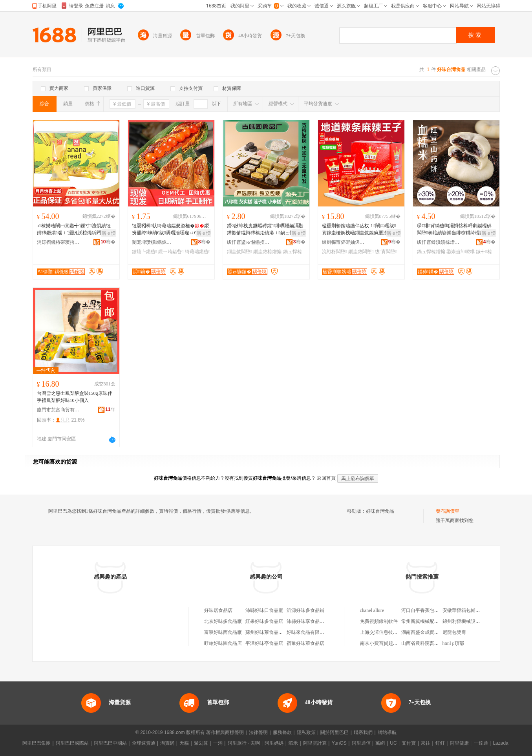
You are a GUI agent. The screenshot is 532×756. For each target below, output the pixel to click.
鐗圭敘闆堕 (239, 252)
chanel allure (372, 610)
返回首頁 (326, 478)
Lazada (500, 743)
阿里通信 (361, 743)
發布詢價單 (448, 511)
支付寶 (409, 743)
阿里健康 (459, 743)
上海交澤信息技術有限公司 (388, 632)
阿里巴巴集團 (37, 743)
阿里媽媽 (274, 743)
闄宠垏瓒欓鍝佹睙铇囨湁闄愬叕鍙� (154, 242)
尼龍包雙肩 (454, 632)
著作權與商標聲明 (225, 732)
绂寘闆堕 (386, 252)
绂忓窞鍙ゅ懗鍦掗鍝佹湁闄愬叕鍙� (249, 242)
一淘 (218, 743)
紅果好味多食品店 (264, 621)
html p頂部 (453, 643)
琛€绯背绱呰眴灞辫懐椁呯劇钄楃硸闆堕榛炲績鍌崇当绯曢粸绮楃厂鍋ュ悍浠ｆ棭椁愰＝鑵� (455, 230)
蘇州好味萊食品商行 (267, 632)
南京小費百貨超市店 (381, 643)
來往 (426, 743)
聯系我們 (363, 732)
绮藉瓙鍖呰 (197, 252)
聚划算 (201, 743)
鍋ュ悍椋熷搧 (431, 252)
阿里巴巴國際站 (72, 743)
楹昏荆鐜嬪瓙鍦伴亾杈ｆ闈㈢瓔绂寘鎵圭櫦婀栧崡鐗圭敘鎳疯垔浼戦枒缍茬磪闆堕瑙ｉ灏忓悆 (360, 230)
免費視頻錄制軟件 (379, 621)
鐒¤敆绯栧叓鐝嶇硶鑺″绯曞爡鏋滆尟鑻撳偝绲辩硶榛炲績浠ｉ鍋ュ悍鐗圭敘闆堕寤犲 (265, 230)
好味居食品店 (218, 610)
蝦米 (293, 743)
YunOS (339, 743)
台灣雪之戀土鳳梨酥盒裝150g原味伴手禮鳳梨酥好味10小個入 (75, 397)
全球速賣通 (144, 743)
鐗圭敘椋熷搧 (267, 252)
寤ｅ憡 (109, 233)
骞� (108, 242)
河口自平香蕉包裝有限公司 (430, 610)
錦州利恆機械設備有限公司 (471, 621)
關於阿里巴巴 (335, 732)
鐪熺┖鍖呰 (144, 252)
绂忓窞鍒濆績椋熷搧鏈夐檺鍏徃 (439, 242)
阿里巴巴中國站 (110, 743)
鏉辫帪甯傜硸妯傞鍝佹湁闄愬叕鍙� (344, 242)
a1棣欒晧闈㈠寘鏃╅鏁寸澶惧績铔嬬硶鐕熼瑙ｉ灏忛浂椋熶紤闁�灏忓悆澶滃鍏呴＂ (74, 230)
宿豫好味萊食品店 (305, 643)
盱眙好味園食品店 (223, 643)
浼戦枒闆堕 (335, 252)
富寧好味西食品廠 (223, 632)
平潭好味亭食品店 (264, 643)
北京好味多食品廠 (223, 621)
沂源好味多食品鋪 (305, 610)
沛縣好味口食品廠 (264, 610)
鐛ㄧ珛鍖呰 (171, 252)
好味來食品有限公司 (308, 632)
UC (393, 743)
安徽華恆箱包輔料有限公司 (471, 610)
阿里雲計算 (315, 743)
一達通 (481, 743)
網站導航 (387, 732)
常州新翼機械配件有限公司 (430, 621)
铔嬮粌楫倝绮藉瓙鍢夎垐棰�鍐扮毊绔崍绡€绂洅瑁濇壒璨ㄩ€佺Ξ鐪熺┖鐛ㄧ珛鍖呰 (170, 230)
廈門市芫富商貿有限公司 (59, 410)
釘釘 (440, 743)
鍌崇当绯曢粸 (461, 252)
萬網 (380, 743)
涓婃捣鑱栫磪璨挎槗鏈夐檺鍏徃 (59, 242)
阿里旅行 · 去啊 (244, 743)
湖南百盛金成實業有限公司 (430, 632)
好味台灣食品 (380, 511)
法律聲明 (258, 732)
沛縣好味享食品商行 (308, 621)
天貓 (184, 743)
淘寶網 (167, 743)
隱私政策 (306, 732)
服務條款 (282, 732)
